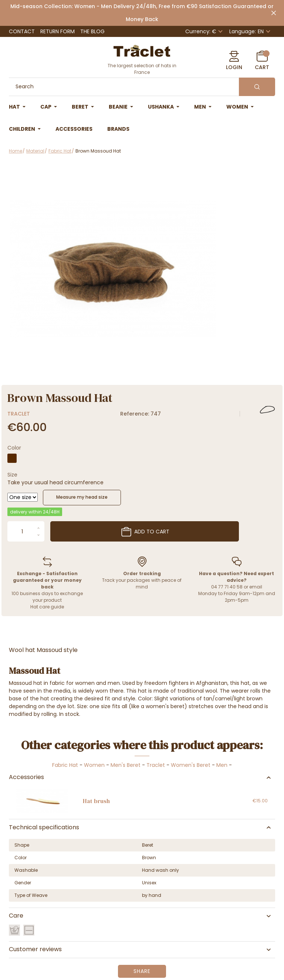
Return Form (58, 31)
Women (94, 765)
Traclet (19, 414)
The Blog (92, 31)
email (256, 587)
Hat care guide (47, 607)
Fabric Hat (65, 765)
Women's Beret (191, 765)
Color (14, 448)
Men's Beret (126, 765)
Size (12, 475)
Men (222, 765)
